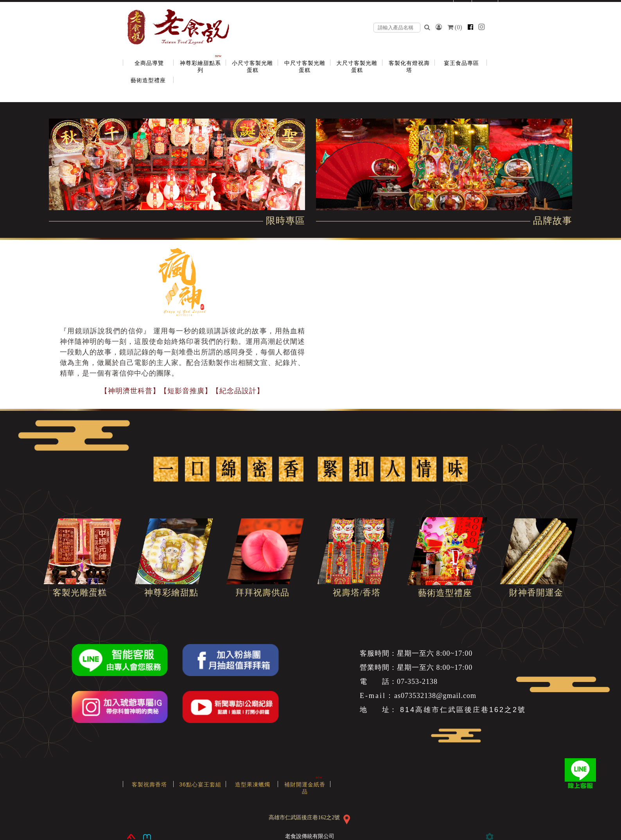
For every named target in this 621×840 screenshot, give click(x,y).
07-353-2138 (417, 682)
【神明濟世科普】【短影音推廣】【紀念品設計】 (182, 391)
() (456, 27)
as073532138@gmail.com (435, 696)
